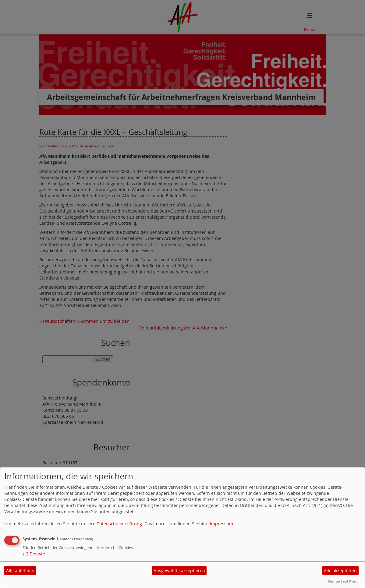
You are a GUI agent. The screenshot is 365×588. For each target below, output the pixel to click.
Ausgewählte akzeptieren (179, 570)
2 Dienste (34, 554)
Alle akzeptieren (340, 570)
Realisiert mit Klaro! (343, 581)
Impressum (221, 524)
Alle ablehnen (20, 570)
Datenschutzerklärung (119, 524)
